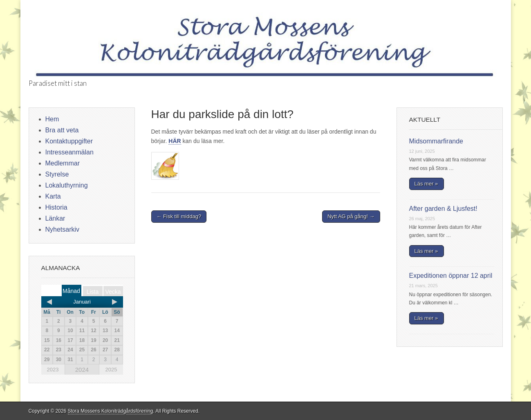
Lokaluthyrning (67, 185)
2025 (111, 370)
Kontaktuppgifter (69, 141)
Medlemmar (63, 163)
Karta (53, 196)
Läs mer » (426, 184)
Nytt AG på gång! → (351, 216)
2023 (53, 370)
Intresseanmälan (69, 152)
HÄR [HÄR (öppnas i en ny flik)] (175, 141)
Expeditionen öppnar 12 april (451, 276)
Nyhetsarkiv (63, 229)
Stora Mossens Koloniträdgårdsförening (111, 411)
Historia (56, 207)
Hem (52, 119)
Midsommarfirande (436, 141)
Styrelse (57, 174)
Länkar (55, 218)
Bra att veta (62, 130)
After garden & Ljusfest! (443, 209)
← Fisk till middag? (179, 216)
